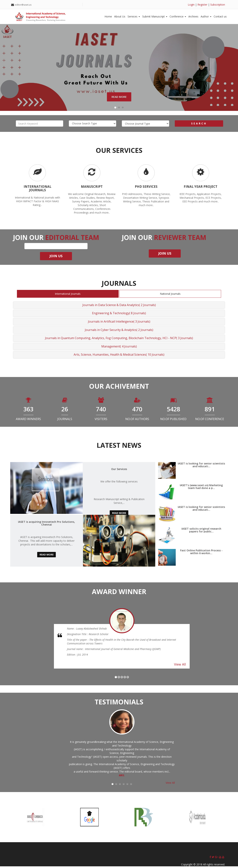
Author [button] (206, 16)
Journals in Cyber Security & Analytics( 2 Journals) (119, 331)
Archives (193, 16)
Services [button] (134, 16)
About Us (120, 16)
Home (108, 16)
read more (119, 515)
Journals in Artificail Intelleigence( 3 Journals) (119, 323)
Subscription (218, 5)
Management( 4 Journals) (119, 348)
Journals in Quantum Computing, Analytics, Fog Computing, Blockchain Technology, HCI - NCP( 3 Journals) (119, 340)
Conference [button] (178, 16)
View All (180, 666)
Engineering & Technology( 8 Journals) (119, 315)
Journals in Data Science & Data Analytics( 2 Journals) (119, 307)
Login (191, 5)
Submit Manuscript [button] (155, 16)
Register (202, 5)
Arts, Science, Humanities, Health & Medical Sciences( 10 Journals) (119, 356)
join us (56, 258)
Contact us (220, 16)
